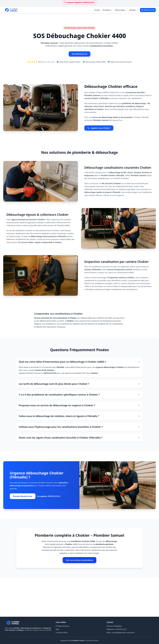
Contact (97, 10)
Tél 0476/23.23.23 (148, 10)
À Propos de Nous (62, 626)
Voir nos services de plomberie (79, 560)
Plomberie (107, 10)
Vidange (133, 10)
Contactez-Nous (62, 633)
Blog (57, 629)
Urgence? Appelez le (79, 2)
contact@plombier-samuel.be (123, 633)
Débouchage (121, 10)
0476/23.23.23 (121, 629)
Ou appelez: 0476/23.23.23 (49, 496)
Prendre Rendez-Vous (23, 496)
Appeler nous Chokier (99, 128)
